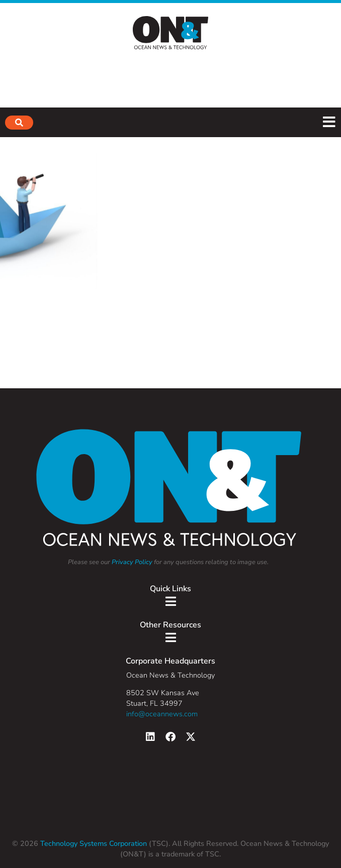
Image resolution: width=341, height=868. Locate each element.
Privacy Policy (132, 562)
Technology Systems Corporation (93, 843)
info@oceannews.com (162, 714)
